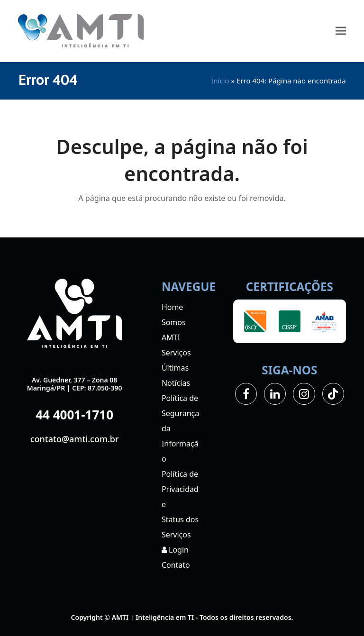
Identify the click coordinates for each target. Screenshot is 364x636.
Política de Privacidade (180, 489)
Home (173, 307)
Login (175, 550)
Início (220, 81)
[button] (341, 31)
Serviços (176, 353)
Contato (176, 565)
